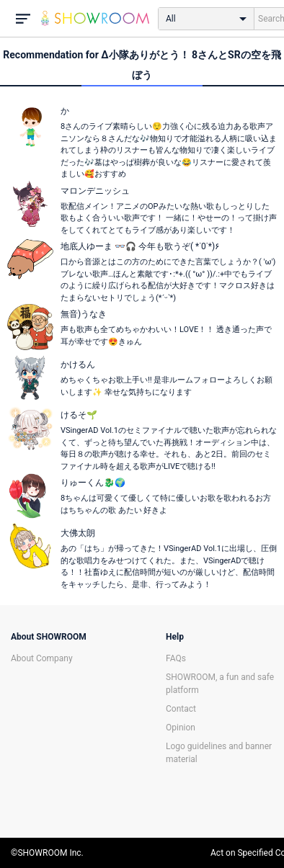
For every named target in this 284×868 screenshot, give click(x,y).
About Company (42, 658)
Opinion (181, 728)
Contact (181, 709)
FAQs (176, 658)
